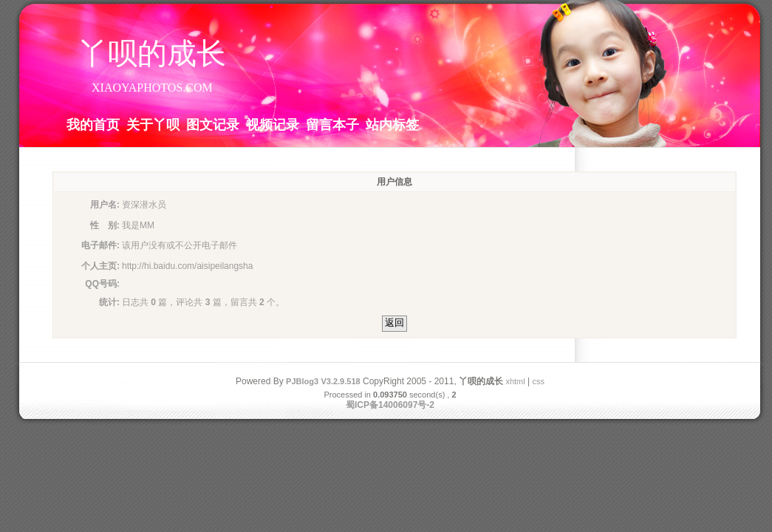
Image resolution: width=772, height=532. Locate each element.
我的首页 (93, 124)
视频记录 (273, 124)
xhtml (515, 381)
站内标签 (392, 124)
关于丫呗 (153, 124)
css (538, 381)
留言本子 (332, 124)
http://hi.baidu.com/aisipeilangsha (187, 266)
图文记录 (213, 124)
